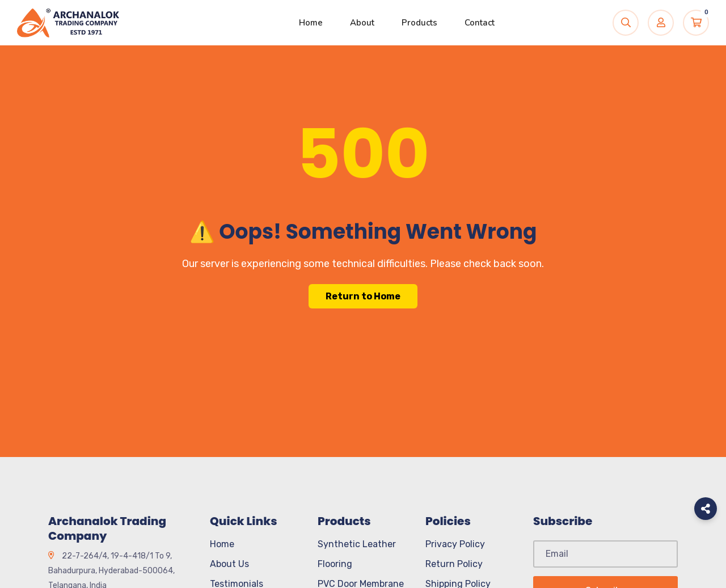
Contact (480, 23)
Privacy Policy (455, 544)
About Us (229, 564)
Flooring (335, 564)
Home (311, 23)
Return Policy (454, 564)
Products (419, 23)
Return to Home (363, 296)
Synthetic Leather (357, 544)
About (362, 23)
